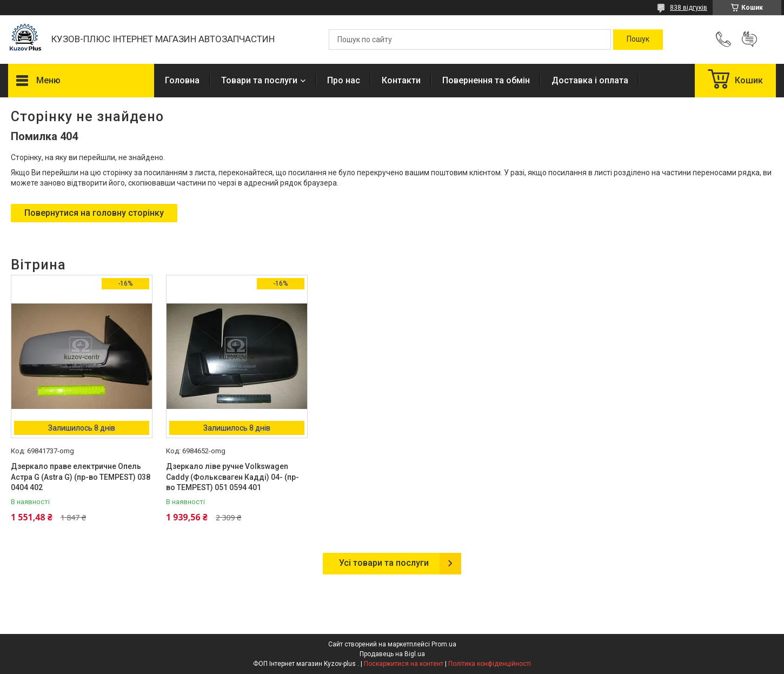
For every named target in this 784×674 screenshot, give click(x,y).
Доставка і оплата (590, 80)
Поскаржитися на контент (404, 664)
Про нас (344, 80)
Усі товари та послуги (384, 563)
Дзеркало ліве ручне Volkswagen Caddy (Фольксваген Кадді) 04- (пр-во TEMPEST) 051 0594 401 (232, 477)
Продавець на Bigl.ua (392, 654)
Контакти (401, 80)
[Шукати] (638, 39)
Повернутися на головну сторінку (94, 213)
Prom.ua (444, 644)
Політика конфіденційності (490, 664)
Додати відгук (749, 39)
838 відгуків (689, 8)
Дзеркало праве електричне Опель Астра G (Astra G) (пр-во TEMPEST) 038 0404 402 (81, 477)
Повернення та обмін (486, 80)
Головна (182, 80)
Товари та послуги (259, 80)
